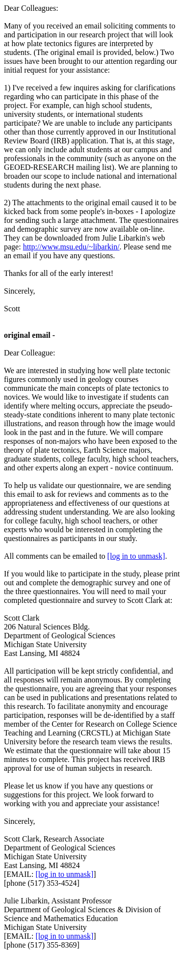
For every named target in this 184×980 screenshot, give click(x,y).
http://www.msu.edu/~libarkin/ (71, 247)
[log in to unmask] (136, 556)
